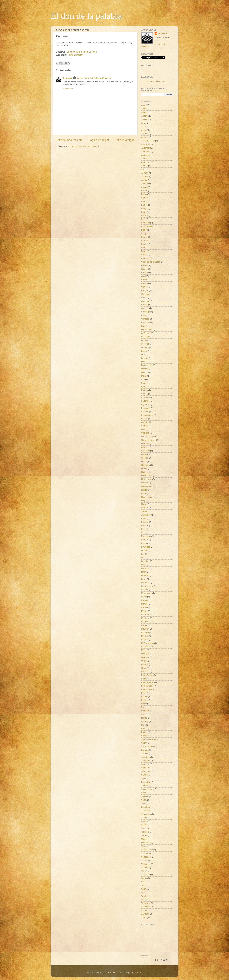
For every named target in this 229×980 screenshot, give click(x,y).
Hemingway (147, 479)
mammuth (112, 972)
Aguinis (144, 119)
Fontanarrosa (147, 415)
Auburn (144, 184)
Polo (143, 707)
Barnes (144, 205)
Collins (144, 315)
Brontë (144, 248)
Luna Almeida (147, 586)
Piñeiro (144, 697)
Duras (144, 376)
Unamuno (146, 843)
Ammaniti (145, 144)
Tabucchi (145, 832)
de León (145, 340)
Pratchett (145, 711)
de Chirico (146, 337)
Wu (143, 900)
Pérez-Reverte (148, 689)
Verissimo (146, 864)
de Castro (146, 333)
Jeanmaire (146, 515)
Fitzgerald (146, 408)
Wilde (144, 889)
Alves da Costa (148, 141)
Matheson (146, 622)
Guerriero (145, 465)
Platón (144, 700)
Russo (144, 732)
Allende (145, 134)
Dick (143, 355)
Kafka (144, 518)
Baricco (145, 201)
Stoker (144, 818)
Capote (144, 273)
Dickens (145, 358)
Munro (144, 640)
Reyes (144, 718)
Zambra (145, 910)
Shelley (144, 796)
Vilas (143, 871)
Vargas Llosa (147, 850)
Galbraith (145, 433)
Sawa (144, 778)
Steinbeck (146, 811)
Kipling (144, 533)
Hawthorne (146, 476)
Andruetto (146, 151)
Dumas (144, 372)
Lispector (145, 568)
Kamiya (145, 522)
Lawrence (146, 547)
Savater (145, 775)
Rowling (145, 721)
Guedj (144, 461)
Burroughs (146, 258)
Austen (144, 187)
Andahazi (145, 148)
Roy (143, 725)
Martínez (145, 618)
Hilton (144, 493)
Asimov (144, 173)
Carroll (144, 280)
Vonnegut (145, 875)
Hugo (144, 501)
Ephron (144, 390)
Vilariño (145, 868)
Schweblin (146, 782)
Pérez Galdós (147, 686)
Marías (144, 604)
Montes (144, 636)
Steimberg (146, 807)
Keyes (144, 526)
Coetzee (145, 308)
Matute (144, 625)
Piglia (144, 693)
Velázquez (146, 857)
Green (144, 454)
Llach (144, 572)
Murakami (146, 647)
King (143, 529)
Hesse (144, 490)
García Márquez (148, 440)
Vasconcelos (147, 853)
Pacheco (145, 672)
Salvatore (145, 757)
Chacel (144, 298)
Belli (143, 219)
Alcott (144, 127)
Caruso (144, 283)
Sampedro (146, 761)
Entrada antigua (125, 140)
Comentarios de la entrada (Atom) (84, 146)
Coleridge (146, 312)
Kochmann (146, 536)
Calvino (145, 265)
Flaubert (145, 412)
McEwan (145, 629)
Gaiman (145, 426)
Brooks (144, 251)
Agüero (144, 116)
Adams (144, 112)
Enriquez (145, 387)
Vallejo (144, 846)
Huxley (144, 504)
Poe (143, 704)
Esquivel (145, 397)
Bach (144, 191)
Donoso (145, 362)
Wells (144, 885)
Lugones (145, 583)
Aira (143, 123)
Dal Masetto (147, 330)
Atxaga (144, 180)
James (144, 511)
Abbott (144, 109)
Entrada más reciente (69, 140)
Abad (144, 105)
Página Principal (99, 140)
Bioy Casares (147, 226)
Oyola (144, 668)
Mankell (145, 600)
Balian (144, 194)
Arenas (144, 166)
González (145, 451)
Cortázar (145, 319)
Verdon (144, 860)
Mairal (144, 597)
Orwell (144, 664)
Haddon (145, 472)
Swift (143, 828)
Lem (143, 558)
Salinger (145, 750)
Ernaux (144, 394)
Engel (144, 383)
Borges (144, 237)
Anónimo (145, 159)
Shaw (144, 793)
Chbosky (145, 301)
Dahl (143, 326)
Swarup (145, 825)
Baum (144, 212)
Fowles (144, 419)
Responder (68, 89)
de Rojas (145, 344)
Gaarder (145, 422)
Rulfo (144, 729)
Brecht (144, 244)
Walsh (144, 878)
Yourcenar (146, 907)
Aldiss (144, 130)
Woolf (144, 896)
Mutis (144, 650)
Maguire (145, 590)
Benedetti (145, 223)
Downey (145, 369)
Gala (143, 429)
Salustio (145, 754)
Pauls (144, 679)
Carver (144, 287)
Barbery (145, 198)
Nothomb (145, 657)
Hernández (146, 486)
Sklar (144, 800)
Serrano (145, 786)
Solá (143, 803)
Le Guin (145, 550)
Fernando (68, 78)
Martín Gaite (147, 615)
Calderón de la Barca (151, 262)
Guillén (144, 469)
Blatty (144, 233)
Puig (143, 714)
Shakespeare (147, 789)
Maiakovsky (147, 593)
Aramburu (146, 162)
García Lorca (147, 436)
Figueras (145, 404)
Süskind (145, 821)
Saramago (146, 771)
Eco (143, 379)
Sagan (144, 743)
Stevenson (146, 814)
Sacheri (145, 736)
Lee (143, 554)
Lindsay (145, 565)
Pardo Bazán (147, 675)
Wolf (143, 892)
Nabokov (145, 654)
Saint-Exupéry (148, 746)
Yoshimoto (146, 903)
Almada (145, 137)
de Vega (145, 347)
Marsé (144, 607)
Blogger (138, 972)
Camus (144, 269)
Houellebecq (147, 497)
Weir (143, 882)
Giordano (145, 444)
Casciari (145, 290)
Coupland (146, 322)
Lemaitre (145, 561)
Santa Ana (146, 768)
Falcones (145, 401)
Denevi (144, 351)
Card (143, 276)
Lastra (144, 543)
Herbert (145, 483)
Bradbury (145, 241)
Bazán (144, 216)
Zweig (144, 917)
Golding (145, 447)
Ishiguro (145, 508)
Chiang (144, 305)
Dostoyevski (147, 365)
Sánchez (145, 764)
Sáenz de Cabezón (150, 739)
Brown (144, 255)
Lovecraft (145, 575)
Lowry (144, 579)
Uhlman (145, 839)
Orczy (144, 661)
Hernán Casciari (75, 55)
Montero (145, 632)
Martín (144, 611)
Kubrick (145, 540)
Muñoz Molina (147, 643)
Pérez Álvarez (147, 682)
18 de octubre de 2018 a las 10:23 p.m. (94, 78)
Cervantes (146, 294)
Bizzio (144, 230)
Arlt (143, 169)
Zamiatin (145, 914)
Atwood (145, 176)
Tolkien (144, 835)
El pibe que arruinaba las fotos (82, 52)
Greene (145, 458)
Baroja (144, 208)
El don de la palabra (86, 16)
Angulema (146, 155)
